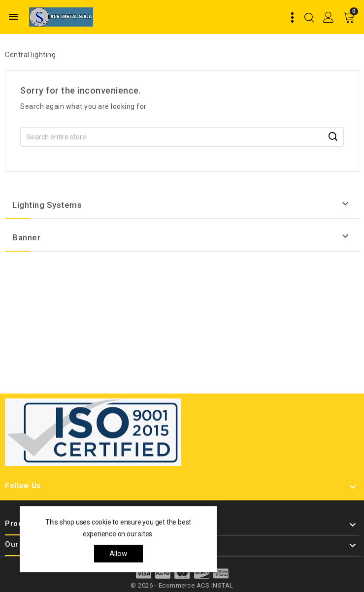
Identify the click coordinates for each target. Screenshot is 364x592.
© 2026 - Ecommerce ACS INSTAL (182, 585)
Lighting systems (47, 205)
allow (118, 554)
